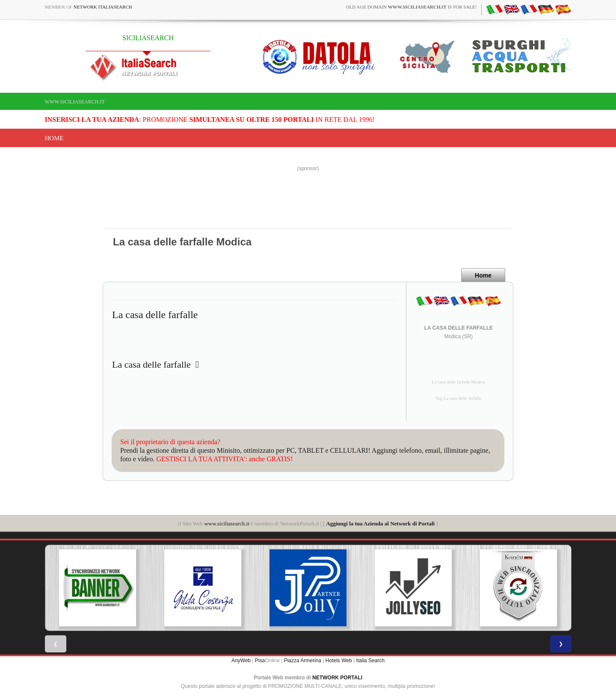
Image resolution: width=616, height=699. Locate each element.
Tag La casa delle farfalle (459, 398)
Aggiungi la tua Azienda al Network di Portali (380, 524)
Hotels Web (339, 661)
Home (54, 138)
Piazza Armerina (303, 661)
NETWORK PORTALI (337, 678)
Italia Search (370, 661)
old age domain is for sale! (412, 7)
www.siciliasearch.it (75, 102)
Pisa (260, 661)
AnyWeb (241, 661)
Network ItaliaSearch (103, 7)
